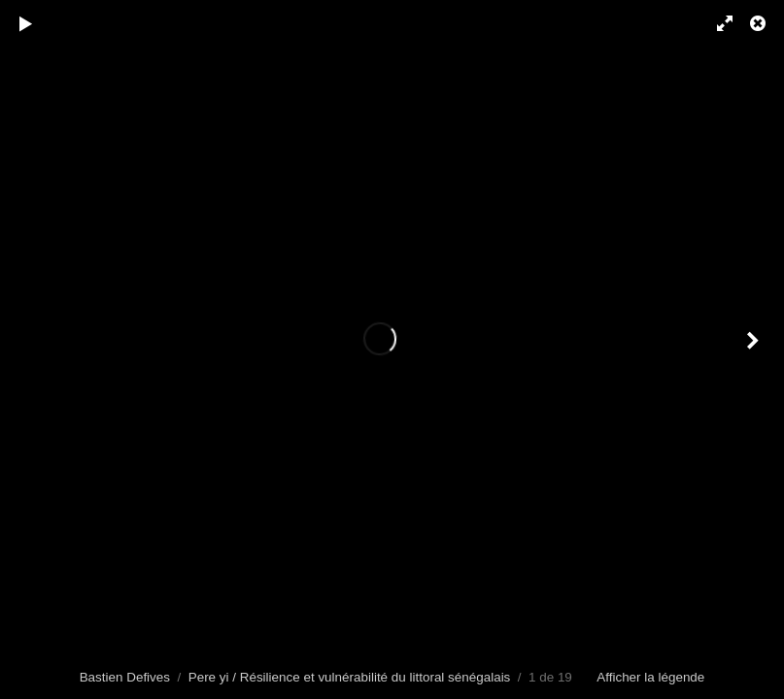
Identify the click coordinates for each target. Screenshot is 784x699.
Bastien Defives (125, 677)
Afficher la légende (650, 677)
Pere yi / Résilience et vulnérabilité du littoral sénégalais (350, 677)
